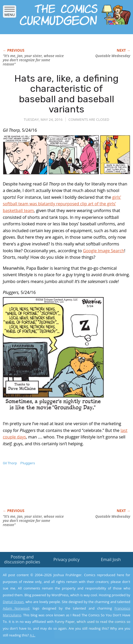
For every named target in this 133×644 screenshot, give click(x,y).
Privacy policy (66, 559)
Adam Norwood (16, 608)
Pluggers (28, 463)
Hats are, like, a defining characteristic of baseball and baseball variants (66, 94)
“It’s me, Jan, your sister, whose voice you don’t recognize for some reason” (33, 60)
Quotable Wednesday (113, 56)
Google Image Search (104, 251)
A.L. (33, 635)
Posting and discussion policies (22, 559)
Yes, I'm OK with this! (88, 625)
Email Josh (111, 559)
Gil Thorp (10, 463)
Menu (10, 13)
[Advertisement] (64, 492)
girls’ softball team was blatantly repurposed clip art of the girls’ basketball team (62, 204)
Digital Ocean (13, 602)
